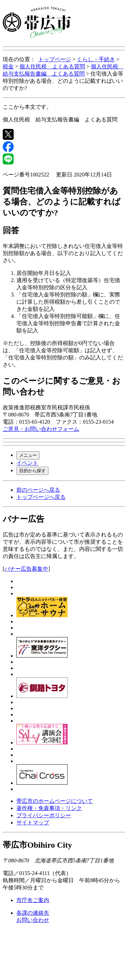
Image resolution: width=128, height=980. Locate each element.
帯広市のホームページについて (55, 801)
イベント (27, 463)
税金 (8, 67)
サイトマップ (33, 823)
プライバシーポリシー (44, 815)
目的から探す (32, 471)
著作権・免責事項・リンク (49, 808)
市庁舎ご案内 (33, 900)
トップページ (55, 59)
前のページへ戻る (38, 490)
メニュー (28, 455)
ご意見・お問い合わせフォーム (41, 429)
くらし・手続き (96, 59)
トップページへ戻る (41, 497)
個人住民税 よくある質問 (52, 67)
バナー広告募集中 (26, 569)
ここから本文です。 (27, 107)
